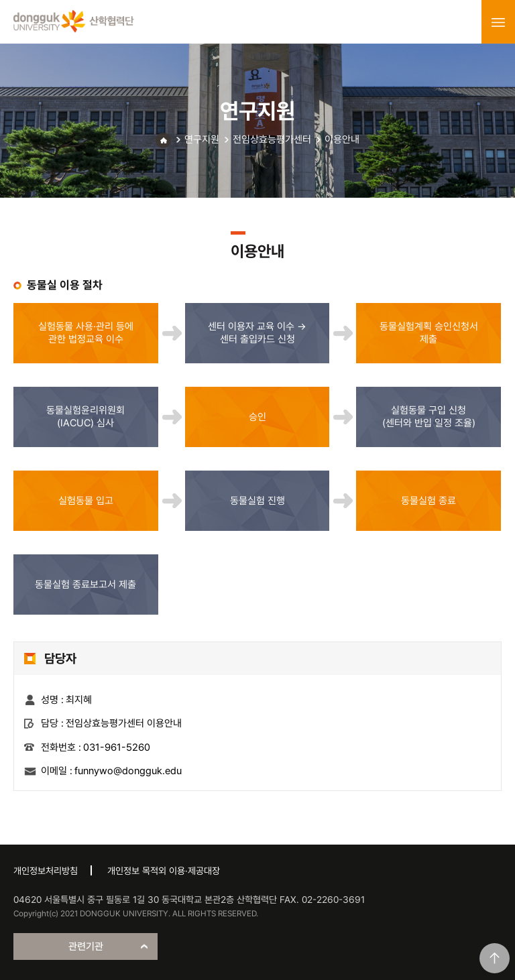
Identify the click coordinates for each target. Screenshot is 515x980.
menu (498, 22)
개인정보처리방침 (46, 871)
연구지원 (202, 139)
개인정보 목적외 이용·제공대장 (164, 871)
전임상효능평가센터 (272, 139)
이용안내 (342, 139)
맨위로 (495, 958)
